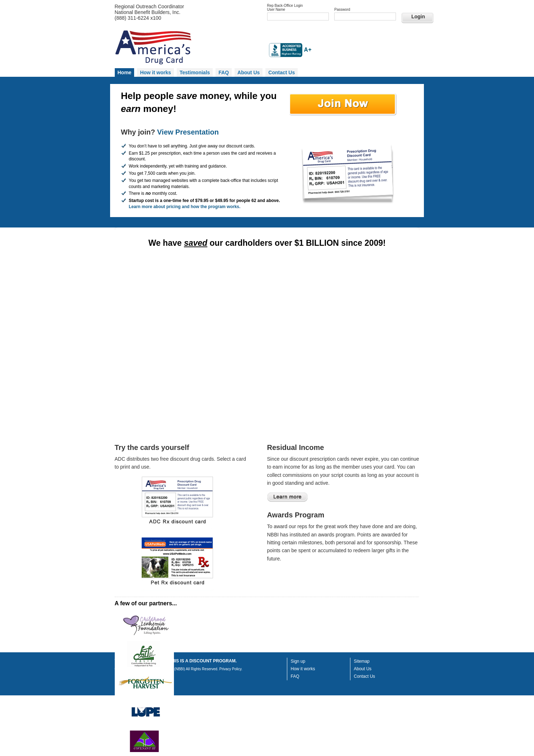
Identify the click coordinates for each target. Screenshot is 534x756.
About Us (249, 72)
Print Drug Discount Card (179, 503)
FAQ (224, 72)
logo (144, 627)
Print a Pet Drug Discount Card (179, 564)
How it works (155, 72)
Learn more (287, 497)
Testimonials (195, 72)
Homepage (188, 48)
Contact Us (282, 72)
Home (125, 72)
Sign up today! (343, 106)
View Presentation (188, 132)
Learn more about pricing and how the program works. (185, 207)
